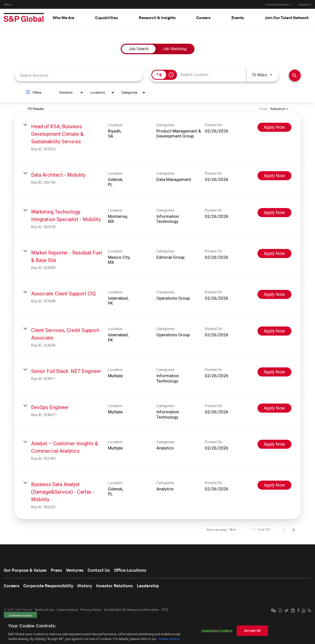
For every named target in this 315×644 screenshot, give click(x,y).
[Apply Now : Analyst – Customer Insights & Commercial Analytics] (274, 444)
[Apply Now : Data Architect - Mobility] (274, 176)
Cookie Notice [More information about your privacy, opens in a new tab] (169, 639)
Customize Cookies (20, 616)
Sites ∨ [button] (8, 4)
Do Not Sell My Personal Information (132, 610)
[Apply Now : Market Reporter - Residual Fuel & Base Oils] (274, 253)
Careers (12, 586)
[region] (157, 631)
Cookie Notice (67, 610)
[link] (158, 137)
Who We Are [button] (64, 17)
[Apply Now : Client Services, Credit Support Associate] (274, 331)
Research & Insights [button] (157, 17)
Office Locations (135, 570)
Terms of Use (44, 610)
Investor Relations (118, 586)
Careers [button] (203, 17)
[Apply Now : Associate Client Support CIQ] (274, 294)
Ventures (78, 570)
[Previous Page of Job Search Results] (284, 530)
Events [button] (238, 17)
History (87, 586)
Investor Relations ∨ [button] (278, 4)
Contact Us (103, 570)
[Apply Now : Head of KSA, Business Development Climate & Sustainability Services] (274, 127)
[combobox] (79, 75)
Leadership (153, 586)
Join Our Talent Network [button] (287, 17)
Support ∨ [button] (305, 4)
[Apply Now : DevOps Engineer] (274, 408)
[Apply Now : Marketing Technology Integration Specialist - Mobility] (274, 213)
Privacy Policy (91, 610)
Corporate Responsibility (50, 586)
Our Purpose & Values (26, 570)
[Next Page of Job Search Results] (294, 530)
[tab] (64, 18)
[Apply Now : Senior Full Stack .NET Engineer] (274, 372)
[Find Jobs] (295, 75)
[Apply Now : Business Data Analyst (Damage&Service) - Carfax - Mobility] (274, 485)
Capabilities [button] (107, 17)
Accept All (253, 631)
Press (58, 570)
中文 (165, 610)
